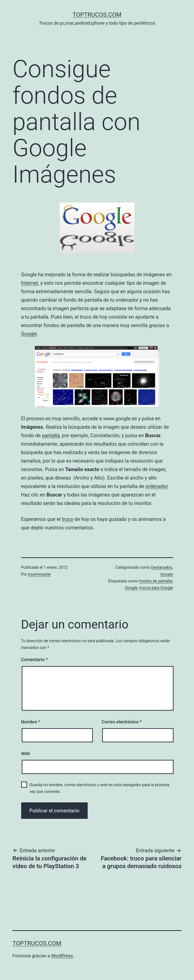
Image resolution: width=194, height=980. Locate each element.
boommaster (39, 574)
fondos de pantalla (156, 581)
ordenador (157, 486)
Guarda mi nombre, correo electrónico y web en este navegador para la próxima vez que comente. (99, 788)
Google (29, 334)
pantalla (51, 435)
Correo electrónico (122, 722)
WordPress (62, 956)
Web (26, 753)
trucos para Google (156, 588)
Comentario (34, 660)
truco (67, 519)
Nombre (31, 722)
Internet (30, 283)
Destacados (162, 567)
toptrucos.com (97, 15)
